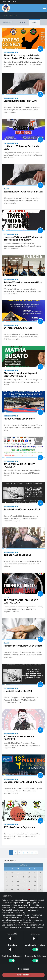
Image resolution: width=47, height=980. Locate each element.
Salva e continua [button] (23, 975)
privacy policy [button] (33, 903)
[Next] (36, 852)
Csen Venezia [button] (9, 2)
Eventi (34, 22)
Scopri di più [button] (23, 969)
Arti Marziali (6, 15)
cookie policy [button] (20, 913)
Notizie (22, 22)
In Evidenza (8, 22)
